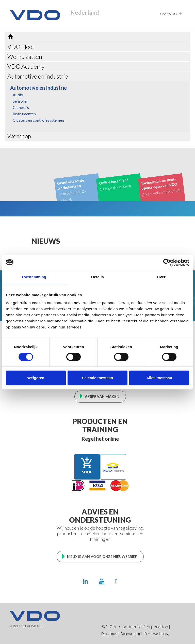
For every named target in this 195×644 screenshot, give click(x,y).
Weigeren (36, 378)
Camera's (21, 107)
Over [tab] (161, 277)
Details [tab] (97, 277)
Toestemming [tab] (34, 277)
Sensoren (21, 101)
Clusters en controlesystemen (38, 120)
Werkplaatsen (25, 57)
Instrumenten (24, 114)
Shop (87, 466)
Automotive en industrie (38, 76)
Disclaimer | (110, 634)
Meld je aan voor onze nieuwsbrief (102, 556)
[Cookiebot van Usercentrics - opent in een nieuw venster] (167, 262)
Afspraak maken (102, 396)
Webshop (19, 136)
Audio (18, 95)
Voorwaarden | (132, 634)
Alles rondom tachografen (161, 186)
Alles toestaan (159, 378)
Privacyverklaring (157, 634)
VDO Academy (26, 66)
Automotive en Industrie (38, 88)
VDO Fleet (21, 47)
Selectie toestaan (98, 378)
